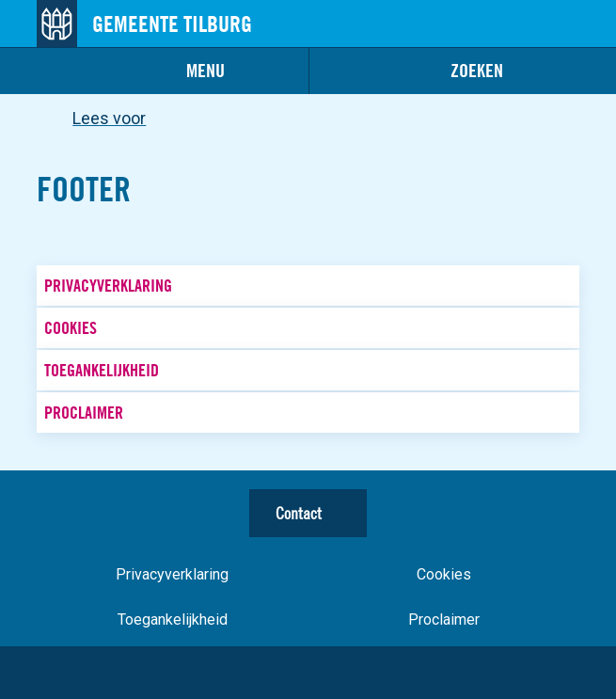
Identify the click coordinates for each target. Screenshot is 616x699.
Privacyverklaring (108, 286)
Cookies (71, 328)
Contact (299, 513)
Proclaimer (84, 413)
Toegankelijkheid (102, 370)
